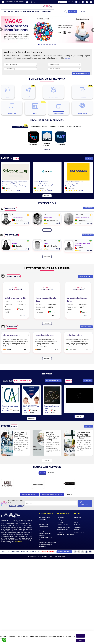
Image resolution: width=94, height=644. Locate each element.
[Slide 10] (54, 44)
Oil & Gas (77, 525)
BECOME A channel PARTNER (52, 494)
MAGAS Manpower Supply (48, 542)
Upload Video (88, 381)
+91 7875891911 (8, 2)
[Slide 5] (46, 44)
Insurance (60, 532)
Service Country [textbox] (10, 69)
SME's (6, 12)
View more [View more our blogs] (47, 150)
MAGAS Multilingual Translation (45, 546)
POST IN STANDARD (88, 235)
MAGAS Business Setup (47, 522)
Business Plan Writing (64, 527)
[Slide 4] (45, 44)
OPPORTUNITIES (19, 12)
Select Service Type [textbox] (11, 65)
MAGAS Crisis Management (44, 530)
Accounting (60, 517)
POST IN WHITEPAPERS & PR (53, 381)
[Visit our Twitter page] (80, 2)
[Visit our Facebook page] (87, 2)
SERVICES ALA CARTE (57, 127)
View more (47, 196)
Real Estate (78, 527)
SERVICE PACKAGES (74, 127)
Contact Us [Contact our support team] (35, 552)
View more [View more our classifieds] (47, 359)
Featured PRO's (47, 203)
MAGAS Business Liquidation (45, 519)
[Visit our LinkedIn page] (76, 2)
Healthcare (78, 520)
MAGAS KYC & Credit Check (46, 539)
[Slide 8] (51, 44)
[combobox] (20, 64)
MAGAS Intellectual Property (45, 534)
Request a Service (62, 2)
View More (47, 230)
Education (77, 517)
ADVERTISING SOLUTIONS (38, 127)
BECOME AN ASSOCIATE (30, 494)
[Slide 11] (56, 44)
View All (70, 494)
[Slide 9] (53, 44)
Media (76, 522)
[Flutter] (16, 342)
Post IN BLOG (88, 426)
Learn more (18, 542)
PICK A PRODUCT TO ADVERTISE (47, 79)
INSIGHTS (30, 12)
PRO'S (10, 12)
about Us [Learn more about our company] (5, 552)
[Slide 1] (40, 44)
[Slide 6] (48, 44)
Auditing (59, 520)
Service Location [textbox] (55, 69)
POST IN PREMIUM (89, 208)
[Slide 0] (38, 44)
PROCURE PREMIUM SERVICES (47, 120)
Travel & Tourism (80, 532)
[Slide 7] (49, 44)
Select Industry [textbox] (55, 65)
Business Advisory (62, 525)
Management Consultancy (65, 534)
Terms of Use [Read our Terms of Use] (15, 552)
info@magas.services (34, 2)
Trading (77, 530)
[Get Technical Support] (48, 552)
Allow (80, 636)
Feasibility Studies (62, 530)
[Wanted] (47, 342)
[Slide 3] (43, 44)
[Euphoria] (78, 342)
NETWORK (47, 12)
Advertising (60, 522)
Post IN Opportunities (86, 276)
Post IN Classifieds (86, 327)
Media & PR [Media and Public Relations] (25, 552)
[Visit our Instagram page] (83, 2)
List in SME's (89, 158)
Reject (81, 641)
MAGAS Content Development (44, 525)
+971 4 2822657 (20, 2)
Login (83, 11)
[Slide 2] (41, 44)
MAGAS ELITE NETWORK (47, 467)
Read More (67, 58)
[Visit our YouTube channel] (91, 2)
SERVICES (38, 12)
